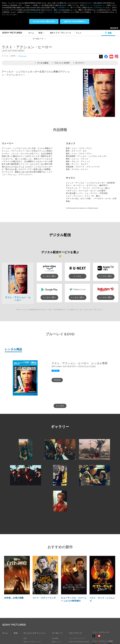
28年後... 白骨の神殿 (14, 572)
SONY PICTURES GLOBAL (79, 616)
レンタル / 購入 (49, 250)
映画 (16, 607)
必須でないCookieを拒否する (75, 21)
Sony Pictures (34, 12)
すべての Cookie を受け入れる (44, 21)
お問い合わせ (57, 626)
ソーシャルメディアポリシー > (104, 633)
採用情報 (55, 623)
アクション (22, 30)
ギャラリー (79, 37)
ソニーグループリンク (77, 613)
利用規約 (26, 640)
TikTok (110, 620)
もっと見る (60, 380)
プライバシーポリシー (11, 640)
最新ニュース (57, 616)
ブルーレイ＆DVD (61, 37)
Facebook (106, 32)
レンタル (77, 250)
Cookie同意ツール (39, 640)
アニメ (26, 619)
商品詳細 (57, 354)
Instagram (116, 32)
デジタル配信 (42, 37)
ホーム (5, 607)
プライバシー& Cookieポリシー (95, 5)
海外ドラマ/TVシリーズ (32, 616)
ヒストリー (56, 619)
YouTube (111, 32)
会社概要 (55, 613)
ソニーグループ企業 (51, 12)
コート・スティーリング (44, 572)
